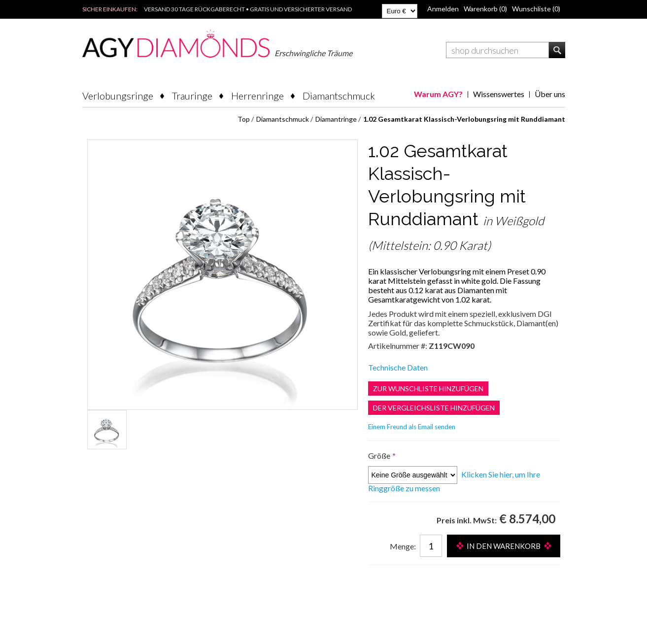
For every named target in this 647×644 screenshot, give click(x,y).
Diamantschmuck (339, 96)
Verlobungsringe (118, 96)
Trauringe (192, 96)
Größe (380, 456)
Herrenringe (257, 96)
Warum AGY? (438, 94)
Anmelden (443, 9)
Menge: (403, 546)
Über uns (550, 94)
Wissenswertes (499, 94)
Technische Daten (398, 367)
